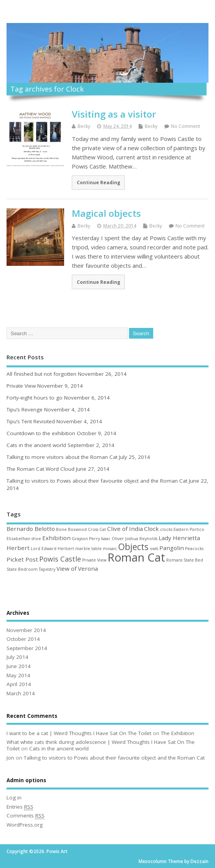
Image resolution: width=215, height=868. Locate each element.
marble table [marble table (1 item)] (88, 549)
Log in (14, 798)
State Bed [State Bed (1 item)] (193, 560)
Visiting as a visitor (114, 114)
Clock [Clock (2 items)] (151, 529)
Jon (10, 758)
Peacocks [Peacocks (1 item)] (194, 549)
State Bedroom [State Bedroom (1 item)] (22, 569)
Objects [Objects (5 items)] (133, 547)
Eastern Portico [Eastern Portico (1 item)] (189, 529)
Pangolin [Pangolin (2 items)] (172, 548)
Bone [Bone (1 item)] (61, 529)
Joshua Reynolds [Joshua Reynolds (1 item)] (141, 539)
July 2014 (17, 657)
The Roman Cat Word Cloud (41, 469)
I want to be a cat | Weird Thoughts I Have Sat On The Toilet (79, 733)
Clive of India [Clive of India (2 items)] (125, 529)
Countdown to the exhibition (41, 433)
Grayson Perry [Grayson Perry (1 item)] (86, 539)
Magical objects (106, 213)
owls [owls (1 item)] (154, 549)
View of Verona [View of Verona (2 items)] (77, 568)
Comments (26, 816)
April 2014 (19, 684)
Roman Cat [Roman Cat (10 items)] (136, 557)
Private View (21, 386)
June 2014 (19, 666)
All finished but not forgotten (41, 374)
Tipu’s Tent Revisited (31, 421)
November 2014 (26, 630)
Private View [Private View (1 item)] (94, 560)
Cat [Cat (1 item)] (103, 529)
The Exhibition (178, 733)
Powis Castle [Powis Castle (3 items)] (60, 559)
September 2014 (27, 648)
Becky (84, 126)
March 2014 (21, 693)
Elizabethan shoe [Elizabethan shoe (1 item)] (24, 539)
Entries (20, 807)
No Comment (185, 126)
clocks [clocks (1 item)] (166, 529)
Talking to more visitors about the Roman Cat (62, 457)
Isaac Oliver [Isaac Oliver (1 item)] (112, 539)
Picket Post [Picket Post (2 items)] (22, 559)
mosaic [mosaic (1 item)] (110, 549)
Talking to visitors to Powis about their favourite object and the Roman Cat (97, 481)
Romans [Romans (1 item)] (174, 560)
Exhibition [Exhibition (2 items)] (56, 538)
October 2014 (23, 639)
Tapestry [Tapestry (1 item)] (47, 569)
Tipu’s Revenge (25, 409)
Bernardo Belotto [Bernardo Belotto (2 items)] (31, 529)
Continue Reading (98, 182)
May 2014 (18, 675)
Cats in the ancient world (36, 445)
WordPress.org (25, 825)
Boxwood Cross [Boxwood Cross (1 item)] (83, 529)
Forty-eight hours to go (35, 398)
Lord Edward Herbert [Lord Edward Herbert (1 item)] (52, 549)
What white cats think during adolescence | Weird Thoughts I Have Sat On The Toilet (101, 745)
